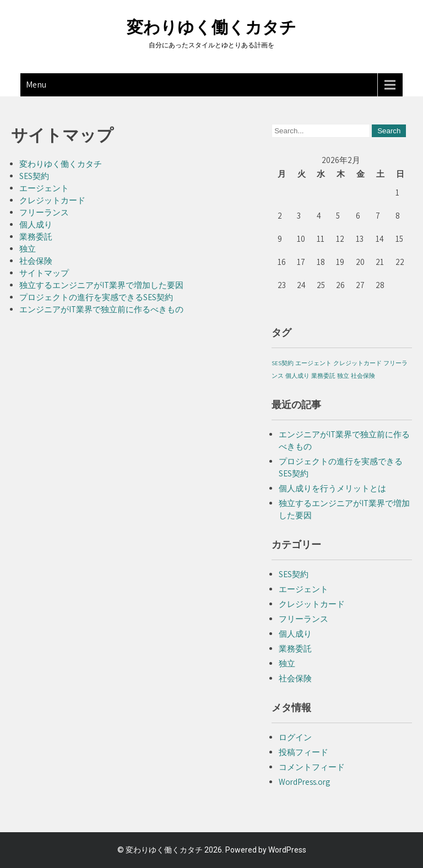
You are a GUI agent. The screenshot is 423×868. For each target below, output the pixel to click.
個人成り (36, 224)
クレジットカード (52, 200)
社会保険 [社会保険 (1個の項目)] (363, 376)
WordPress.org (304, 782)
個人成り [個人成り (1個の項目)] (297, 376)
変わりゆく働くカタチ (211, 27)
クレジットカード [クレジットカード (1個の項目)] (357, 363)
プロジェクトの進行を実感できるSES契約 (96, 297)
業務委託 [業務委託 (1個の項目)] (323, 376)
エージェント (44, 188)
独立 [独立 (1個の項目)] (343, 376)
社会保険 (36, 261)
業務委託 (36, 237)
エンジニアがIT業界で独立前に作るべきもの (101, 309)
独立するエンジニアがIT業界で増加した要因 (101, 285)
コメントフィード (312, 767)
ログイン (295, 737)
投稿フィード (303, 752)
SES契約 (34, 176)
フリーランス (44, 212)
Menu (36, 85)
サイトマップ (44, 273)
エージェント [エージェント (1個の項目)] (313, 363)
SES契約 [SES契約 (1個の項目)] (283, 363)
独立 (28, 249)
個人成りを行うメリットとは (332, 488)
